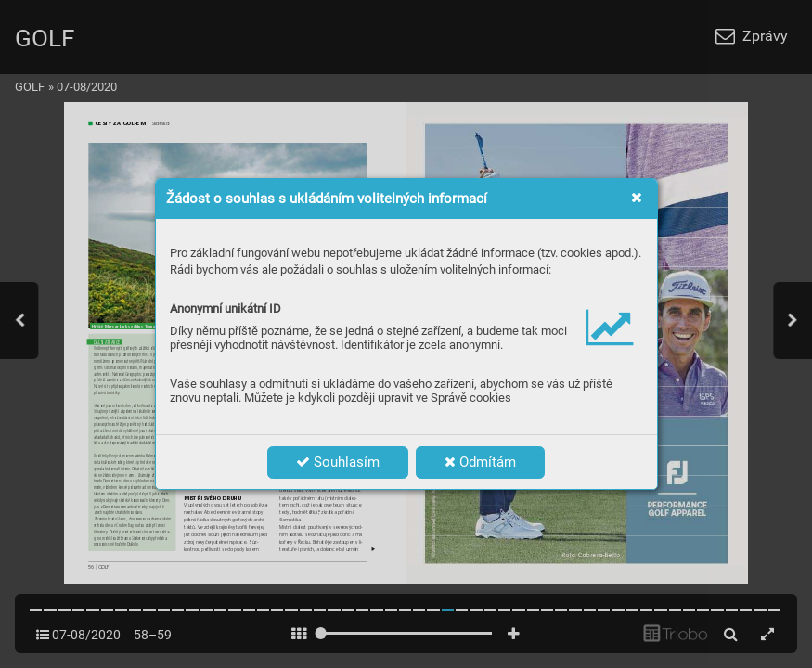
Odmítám (480, 462)
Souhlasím (338, 462)
